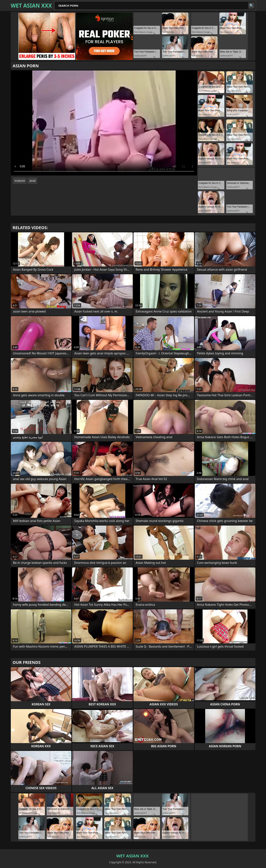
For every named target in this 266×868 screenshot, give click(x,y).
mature (20, 181)
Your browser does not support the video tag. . (104, 123)
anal (32, 181)
